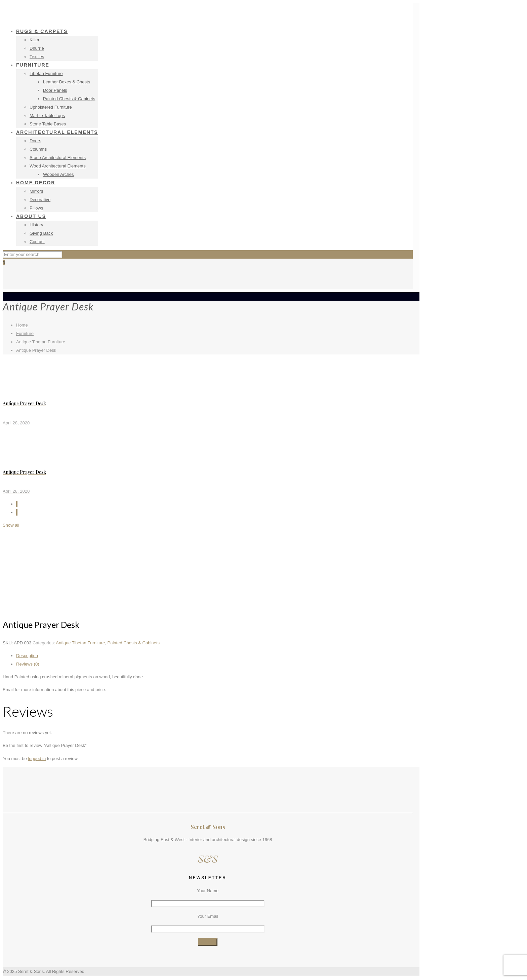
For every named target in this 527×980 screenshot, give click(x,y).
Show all (11, 525)
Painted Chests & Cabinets (134, 643)
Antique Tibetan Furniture (41, 342)
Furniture (25, 333)
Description (27, 656)
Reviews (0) (28, 664)
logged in (37, 759)
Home (22, 325)
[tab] (214, 656)
